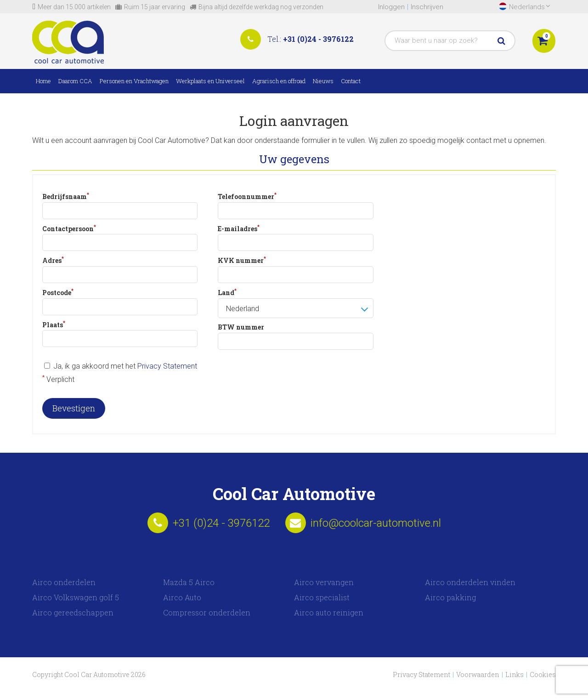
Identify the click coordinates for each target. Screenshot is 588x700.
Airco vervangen (324, 582)
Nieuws (323, 81)
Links (514, 674)
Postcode (58, 292)
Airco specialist (322, 597)
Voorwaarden (478, 674)
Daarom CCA (75, 81)
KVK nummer (242, 260)
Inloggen (391, 7)
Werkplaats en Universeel (210, 81)
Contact (351, 81)
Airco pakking (450, 597)
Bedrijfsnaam (66, 196)
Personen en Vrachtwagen (134, 81)
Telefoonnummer (247, 196)
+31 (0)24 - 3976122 (318, 39)
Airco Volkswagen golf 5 (76, 597)
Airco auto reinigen (329, 612)
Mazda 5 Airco (189, 582)
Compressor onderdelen (207, 612)
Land (227, 292)
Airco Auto (182, 597)
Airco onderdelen (64, 582)
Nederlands (530, 7)
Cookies (543, 674)
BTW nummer (241, 327)
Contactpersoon (69, 228)
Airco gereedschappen (73, 612)
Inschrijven (427, 7)
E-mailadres (239, 228)
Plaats (54, 324)
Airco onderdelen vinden (470, 582)
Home (43, 81)
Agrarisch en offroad (279, 81)
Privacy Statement (167, 366)
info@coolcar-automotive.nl (376, 523)
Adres (53, 260)
